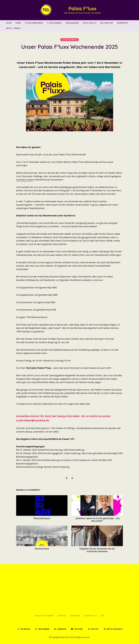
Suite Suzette (90, 23)
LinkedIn (62, 629)
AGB (103, 616)
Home (18, 23)
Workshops (123, 23)
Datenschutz (91, 616)
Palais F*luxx (82, 8)
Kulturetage (107, 23)
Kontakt (62, 616)
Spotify (95, 629)
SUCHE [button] (9, 23)
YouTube (78, 629)
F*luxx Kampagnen (34, 23)
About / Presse (13, 28)
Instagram (44, 629)
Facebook (25, 629)
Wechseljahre (72, 23)
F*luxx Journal (54, 23)
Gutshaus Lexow (25, 180)
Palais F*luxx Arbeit (44, 616)
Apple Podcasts (115, 629)
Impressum (75, 616)
